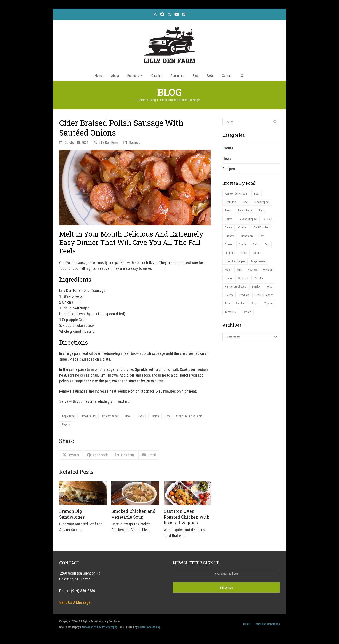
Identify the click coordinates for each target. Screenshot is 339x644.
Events (228, 148)
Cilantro (230, 239)
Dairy (257, 248)
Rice (228, 311)
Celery (229, 230)
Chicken (244, 230)
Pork (175, 416)
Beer (248, 203)
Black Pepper (265, 203)
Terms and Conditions (267, 625)
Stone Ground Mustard (76, 425)
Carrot (229, 221)
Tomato (248, 320)
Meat (132, 416)
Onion (162, 416)
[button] (242, 75)
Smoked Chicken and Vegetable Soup (133, 515)
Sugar (257, 311)
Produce (246, 302)
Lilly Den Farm (108, 143)
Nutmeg (254, 275)
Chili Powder (263, 230)
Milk (240, 275)
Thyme (101, 425)
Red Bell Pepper (267, 302)
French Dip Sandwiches (72, 515)
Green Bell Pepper (236, 266)
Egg (269, 248)
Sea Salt (242, 311)
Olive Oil (147, 416)
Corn (263, 239)
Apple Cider (69, 416)
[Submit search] (275, 122)
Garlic (259, 257)
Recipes (135, 143)
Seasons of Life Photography (100, 628)
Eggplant (230, 257)
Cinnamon (248, 239)
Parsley (259, 293)
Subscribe (226, 589)
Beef (258, 194)
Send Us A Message (75, 603)
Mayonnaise (260, 266)
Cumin (243, 248)
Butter (264, 212)
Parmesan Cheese (236, 293)
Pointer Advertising (149, 628)
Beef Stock (232, 203)
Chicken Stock (114, 416)
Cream (229, 248)
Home (247, 625)
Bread (229, 212)
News (227, 158)
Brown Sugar (90, 416)
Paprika (261, 284)
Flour (245, 257)
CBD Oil (270, 221)
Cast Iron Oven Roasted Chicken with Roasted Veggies (187, 518)
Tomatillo (231, 320)
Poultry (229, 302)
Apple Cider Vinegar (237, 194)
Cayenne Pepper (249, 221)
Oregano (244, 284)
